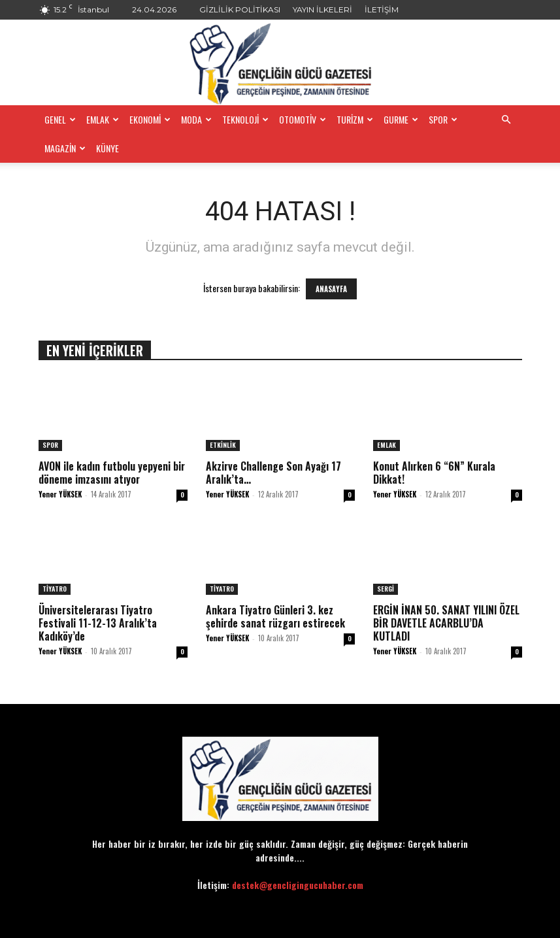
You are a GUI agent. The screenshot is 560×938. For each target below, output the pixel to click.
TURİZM (355, 119)
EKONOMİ (150, 119)
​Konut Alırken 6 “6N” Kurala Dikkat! (434, 473)
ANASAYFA (331, 289)
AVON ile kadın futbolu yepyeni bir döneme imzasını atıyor (112, 473)
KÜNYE (107, 148)
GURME (401, 119)
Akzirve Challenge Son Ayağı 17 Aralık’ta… (273, 473)
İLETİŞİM (382, 9)
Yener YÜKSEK (60, 494)
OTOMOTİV (303, 119)
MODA (196, 119)
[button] (506, 120)
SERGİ (386, 589)
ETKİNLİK (223, 445)
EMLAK (103, 119)
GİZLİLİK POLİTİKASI (240, 9)
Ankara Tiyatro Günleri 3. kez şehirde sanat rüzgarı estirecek (275, 616)
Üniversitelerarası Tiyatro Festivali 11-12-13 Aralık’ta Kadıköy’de (98, 623)
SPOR (443, 119)
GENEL (60, 119)
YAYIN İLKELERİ (322, 9)
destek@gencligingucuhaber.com (298, 885)
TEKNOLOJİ (245, 119)
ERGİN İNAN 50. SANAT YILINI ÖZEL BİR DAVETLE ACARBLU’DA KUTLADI (446, 623)
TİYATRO (55, 589)
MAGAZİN (65, 148)
